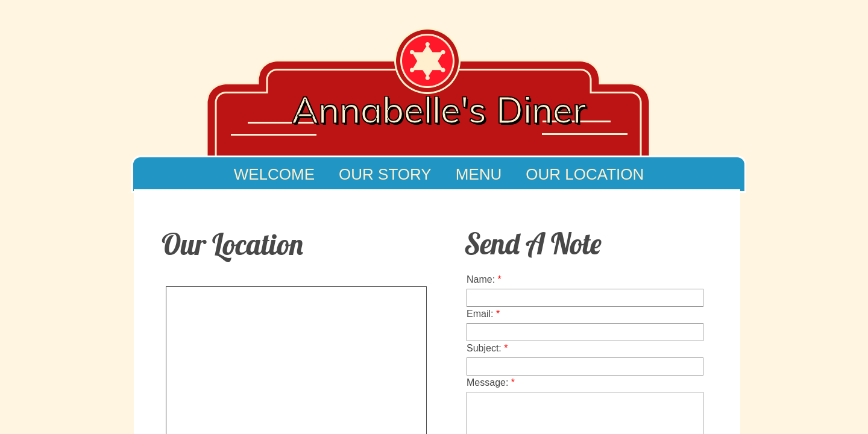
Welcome (274, 174)
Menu (479, 174)
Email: (483, 314)
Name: (484, 279)
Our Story (385, 174)
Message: (491, 382)
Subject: (487, 348)
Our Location (585, 174)
